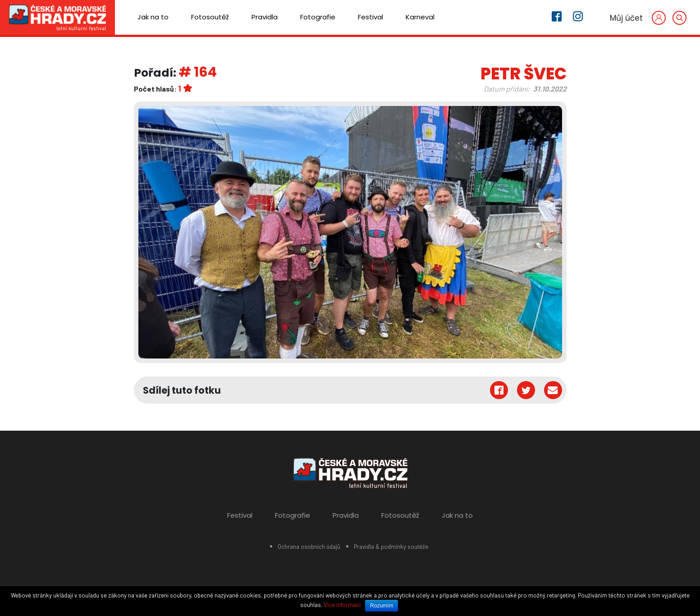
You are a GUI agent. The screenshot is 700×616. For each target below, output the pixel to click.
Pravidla (265, 17)
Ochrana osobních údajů (309, 547)
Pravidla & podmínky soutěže (391, 547)
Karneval (420, 17)
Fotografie (318, 17)
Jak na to (153, 17)
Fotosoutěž (210, 17)
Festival (371, 17)
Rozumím (382, 606)
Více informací (342, 605)
